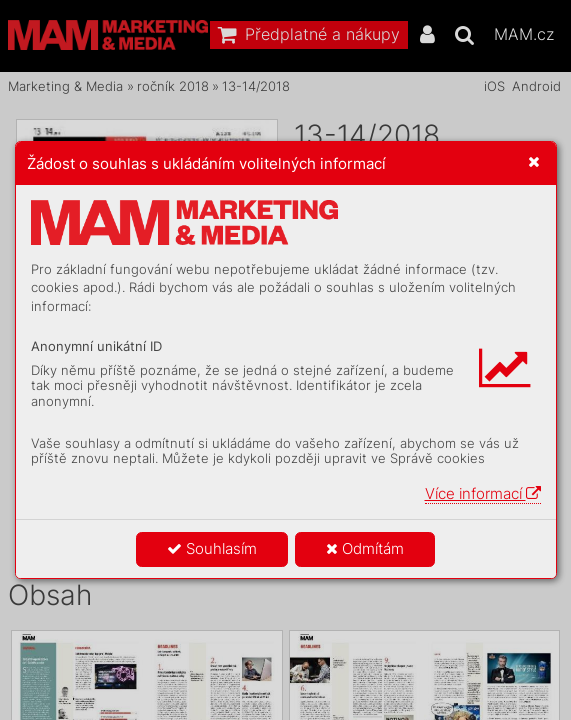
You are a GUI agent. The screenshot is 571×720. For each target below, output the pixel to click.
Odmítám (365, 548)
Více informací (483, 493)
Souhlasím (212, 548)
